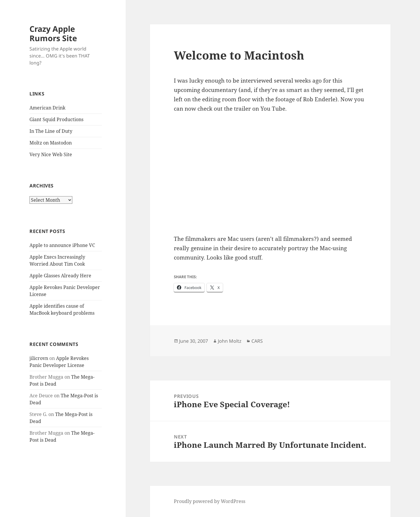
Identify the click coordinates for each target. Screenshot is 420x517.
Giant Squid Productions (56, 119)
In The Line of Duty (51, 131)
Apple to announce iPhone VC (62, 245)
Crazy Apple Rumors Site (53, 33)
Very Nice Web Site (51, 154)
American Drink (47, 108)
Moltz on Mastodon (51, 143)
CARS (257, 341)
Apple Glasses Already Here (60, 276)
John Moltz (230, 341)
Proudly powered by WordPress (210, 501)
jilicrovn (39, 358)
